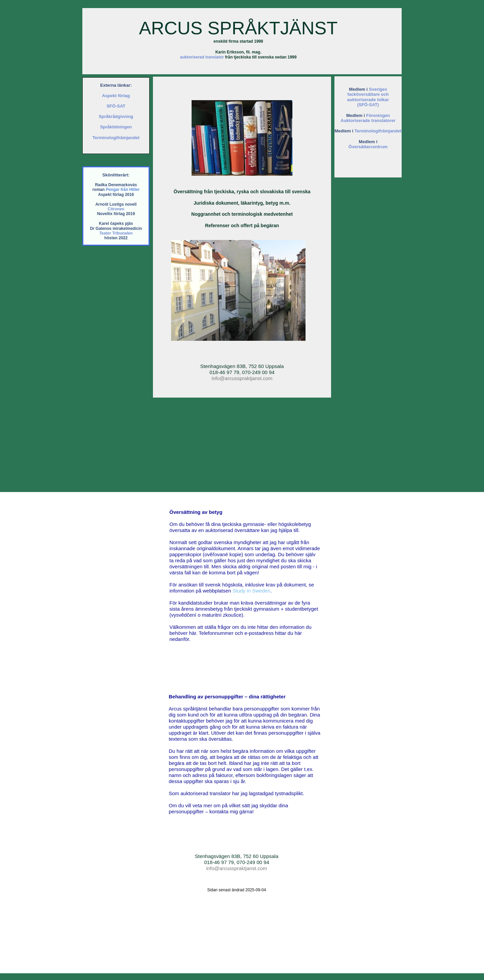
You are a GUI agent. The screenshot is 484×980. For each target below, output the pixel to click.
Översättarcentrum (368, 147)
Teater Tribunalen (116, 233)
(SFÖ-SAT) (368, 105)
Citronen (116, 209)
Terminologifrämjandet (378, 131)
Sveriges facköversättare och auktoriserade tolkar (368, 94)
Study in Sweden (252, 591)
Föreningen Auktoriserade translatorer (368, 118)
